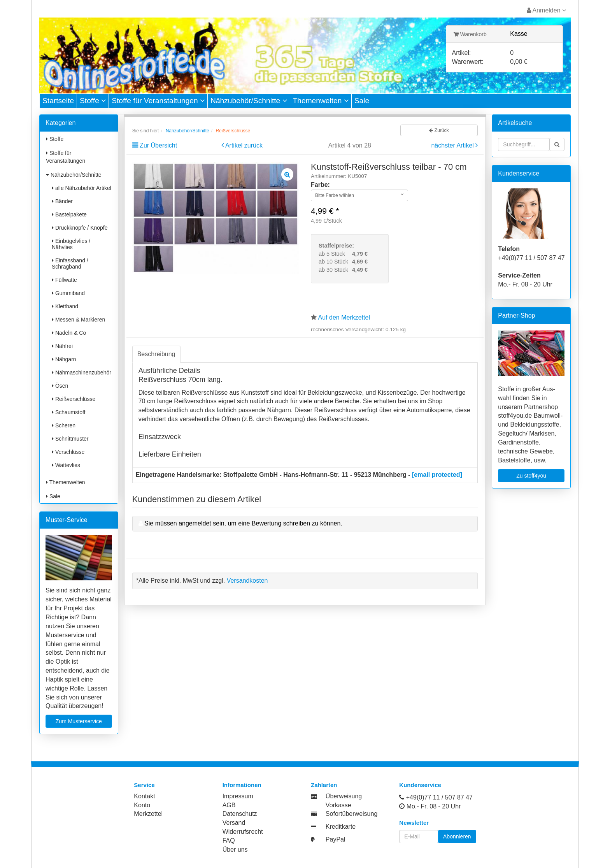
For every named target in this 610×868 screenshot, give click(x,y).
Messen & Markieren (78, 320)
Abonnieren (457, 836)
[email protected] (437, 475)
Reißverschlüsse (74, 399)
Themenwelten (321, 101)
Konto (142, 805)
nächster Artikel (453, 145)
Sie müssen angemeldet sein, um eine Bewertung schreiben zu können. (243, 523)
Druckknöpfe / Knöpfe (80, 228)
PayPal (336, 839)
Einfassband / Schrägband (70, 264)
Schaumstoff (68, 412)
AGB (229, 805)
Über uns (235, 850)
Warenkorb (470, 34)
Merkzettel (148, 814)
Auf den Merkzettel (344, 317)
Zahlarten (324, 785)
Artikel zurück (244, 145)
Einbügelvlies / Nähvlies (71, 244)
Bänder (62, 201)
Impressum (238, 796)
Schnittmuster (70, 439)
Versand (234, 823)
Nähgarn (64, 359)
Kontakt (144, 796)
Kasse (519, 34)
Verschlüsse (68, 452)
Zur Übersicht (158, 145)
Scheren (64, 425)
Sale (362, 101)
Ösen (60, 386)
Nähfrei (62, 346)
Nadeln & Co (69, 333)
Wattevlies (66, 465)
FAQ (229, 841)
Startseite (58, 101)
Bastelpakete (69, 214)
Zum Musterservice (79, 721)
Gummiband (68, 293)
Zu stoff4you (531, 476)
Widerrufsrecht (243, 832)
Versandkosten (247, 581)
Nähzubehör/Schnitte (249, 101)
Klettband (65, 306)
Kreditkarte (341, 827)
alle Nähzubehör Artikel (82, 188)
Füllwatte (64, 280)
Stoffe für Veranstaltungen (158, 101)
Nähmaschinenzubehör (82, 373)
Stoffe (93, 101)
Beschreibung (156, 354)
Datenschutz (240, 814)
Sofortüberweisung (351, 814)
